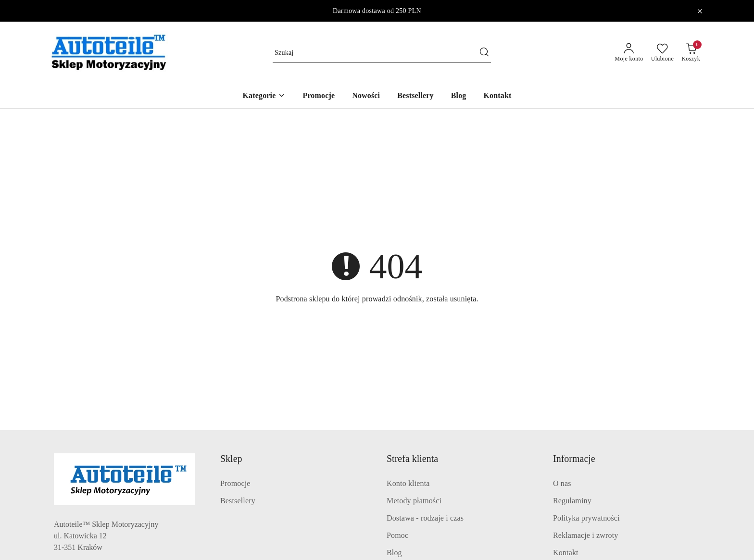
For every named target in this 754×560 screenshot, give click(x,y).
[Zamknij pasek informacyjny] (700, 11)
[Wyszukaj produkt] (382, 53)
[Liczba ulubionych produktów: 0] (663, 53)
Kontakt (566, 553)
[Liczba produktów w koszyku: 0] (691, 53)
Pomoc (397, 535)
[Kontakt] (497, 96)
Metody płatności (414, 501)
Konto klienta (408, 483)
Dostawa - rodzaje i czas (425, 518)
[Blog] (459, 96)
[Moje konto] (629, 53)
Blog (394, 553)
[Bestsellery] (415, 96)
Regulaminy (572, 501)
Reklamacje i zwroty (585, 535)
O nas (562, 483)
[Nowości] (366, 96)
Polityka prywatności (586, 518)
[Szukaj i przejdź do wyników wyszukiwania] (484, 53)
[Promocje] (319, 96)
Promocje (235, 483)
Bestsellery (238, 501)
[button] (264, 96)
